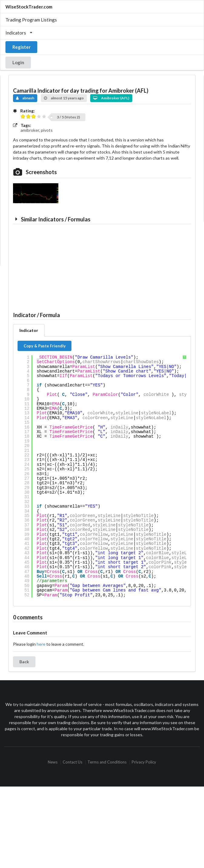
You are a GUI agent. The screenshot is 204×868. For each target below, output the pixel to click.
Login (18, 62)
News (53, 762)
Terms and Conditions (107, 762)
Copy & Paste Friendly (45, 346)
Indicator (29, 330)
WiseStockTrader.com (29, 7)
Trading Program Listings (31, 20)
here (41, 644)
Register (21, 47)
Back (24, 662)
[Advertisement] (57, 266)
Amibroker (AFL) (111, 98)
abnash (25, 98)
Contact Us (72, 762)
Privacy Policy (144, 762)
